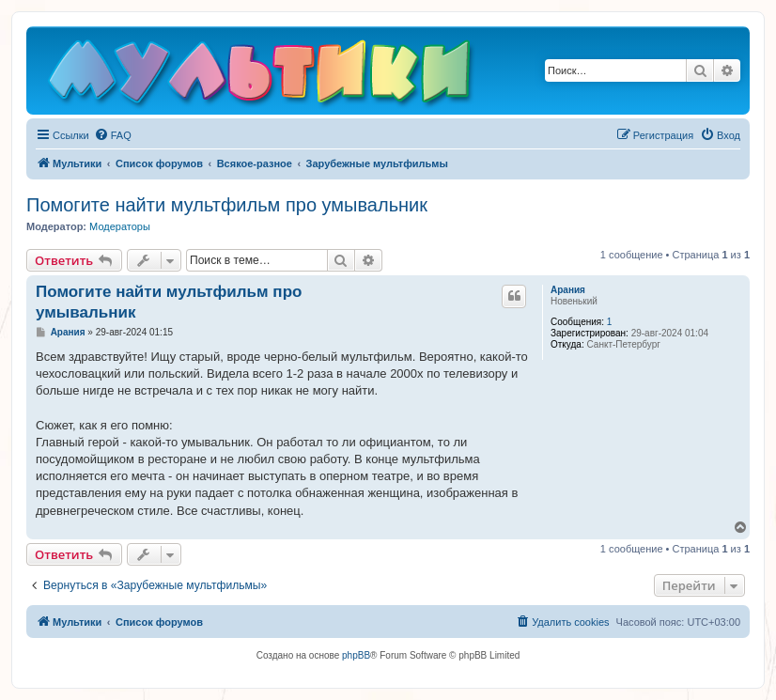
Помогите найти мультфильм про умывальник (227, 205)
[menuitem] (113, 135)
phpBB (356, 655)
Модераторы (120, 226)
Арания (568, 290)
